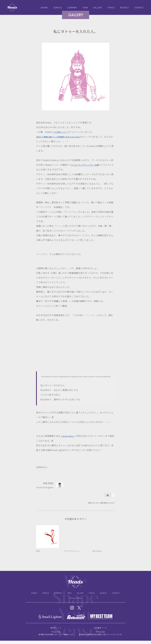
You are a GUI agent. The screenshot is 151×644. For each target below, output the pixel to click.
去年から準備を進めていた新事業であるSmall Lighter (63, 137)
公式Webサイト (43, 467)
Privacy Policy (75, 600)
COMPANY (72, 7)
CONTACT (139, 7)
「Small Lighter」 (69, 436)
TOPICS (111, 7)
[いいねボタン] (108, 495)
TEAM (85, 7)
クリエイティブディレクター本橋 (88, 165)
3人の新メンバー (62, 132)
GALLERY (98, 7)
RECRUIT (125, 7)
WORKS (44, 7)
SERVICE (58, 7)
